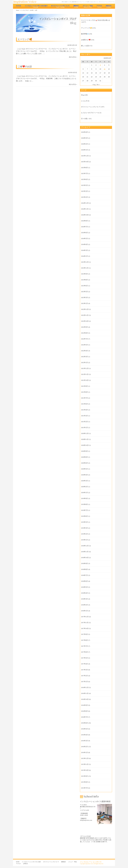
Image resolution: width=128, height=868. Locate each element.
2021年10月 (85, 380)
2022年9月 (84, 327)
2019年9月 (84, 498)
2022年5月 (84, 345)
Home (18, 10)
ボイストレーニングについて (60, 6)
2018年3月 (84, 599)
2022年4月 (84, 351)
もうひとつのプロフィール (90, 113)
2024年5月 (84, 239)
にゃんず (84, 101)
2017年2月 (84, 676)
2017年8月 (84, 640)
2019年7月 (84, 510)
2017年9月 (84, 634)
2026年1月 (84, 150)
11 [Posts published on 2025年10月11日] (105, 69)
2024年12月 (85, 203)
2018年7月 (84, 575)
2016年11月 (85, 693)
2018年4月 (84, 593)
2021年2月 (84, 422)
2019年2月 (84, 534)
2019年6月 (84, 516)
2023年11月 (85, 268)
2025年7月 (84, 173)
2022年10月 (85, 321)
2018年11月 (85, 552)
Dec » (98, 85)
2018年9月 (84, 563)
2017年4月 (84, 664)
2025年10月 (85, 162)
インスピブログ (24, 10)
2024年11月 (85, 209)
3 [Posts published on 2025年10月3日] (100, 65)
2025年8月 (84, 168)
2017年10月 (85, 628)
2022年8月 (84, 333)
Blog (83, 95)
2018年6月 (84, 581)
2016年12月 (85, 687)
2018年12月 (85, 546)
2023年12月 (85, 262)
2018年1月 (84, 611)
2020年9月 (84, 451)
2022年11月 (85, 315)
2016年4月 (84, 735)
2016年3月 (84, 741)
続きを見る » (73, 57)
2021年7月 (84, 398)
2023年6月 (84, 286)
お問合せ (109, 6)
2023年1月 (84, 303)
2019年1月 (84, 540)
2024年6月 (84, 233)
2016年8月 (84, 711)
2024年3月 (84, 250)
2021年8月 (84, 392)
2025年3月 (84, 191)
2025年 (32, 10)
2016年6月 (84, 723)
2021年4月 (84, 410)
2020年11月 (85, 439)
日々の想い (85, 119)
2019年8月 (84, 504)
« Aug (94, 85)
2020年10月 (85, 445)
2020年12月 (85, 433)
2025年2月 (84, 197)
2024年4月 (84, 244)
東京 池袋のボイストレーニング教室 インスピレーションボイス (26, 2)
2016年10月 (85, 699)
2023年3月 (84, 298)
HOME (19, 6)
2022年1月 (84, 363)
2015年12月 (85, 758)
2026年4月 (84, 132)
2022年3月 (84, 357)
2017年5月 (84, 658)
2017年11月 (85, 623)
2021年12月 (85, 368)
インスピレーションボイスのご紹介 (36, 6)
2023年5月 (84, 292)
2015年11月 (85, 764)
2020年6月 (84, 463)
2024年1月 (84, 256)
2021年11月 (85, 374)
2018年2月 (84, 605)
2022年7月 (84, 339)
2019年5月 (84, 522)
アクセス (99, 6)
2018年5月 (84, 587)
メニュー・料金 (88, 6)
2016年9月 (84, 705)
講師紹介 (76, 6)
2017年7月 (84, 646)
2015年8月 (84, 782)
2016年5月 (84, 729)
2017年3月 (84, 670)
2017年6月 (84, 652)
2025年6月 (84, 179)
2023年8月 (84, 280)
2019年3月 (84, 528)
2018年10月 (85, 558)
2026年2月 (84, 144)
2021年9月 (84, 386)
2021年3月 (84, 416)
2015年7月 (84, 788)
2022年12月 (85, 309)
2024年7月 (84, 227)
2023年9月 (84, 274)
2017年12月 (85, 617)
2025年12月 (85, 156)
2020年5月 (84, 469)
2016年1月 (84, 753)
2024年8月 (84, 221)
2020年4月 (84, 475)
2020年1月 (84, 493)
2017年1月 (84, 682)
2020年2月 (84, 487)
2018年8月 (84, 569)
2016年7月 (84, 717)
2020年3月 (84, 481)
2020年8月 (84, 457)
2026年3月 (84, 138)
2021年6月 (84, 404)
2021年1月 (84, 428)
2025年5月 (84, 185)
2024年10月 (85, 215)
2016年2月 (84, 747)
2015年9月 (84, 776)
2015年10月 (85, 770)
